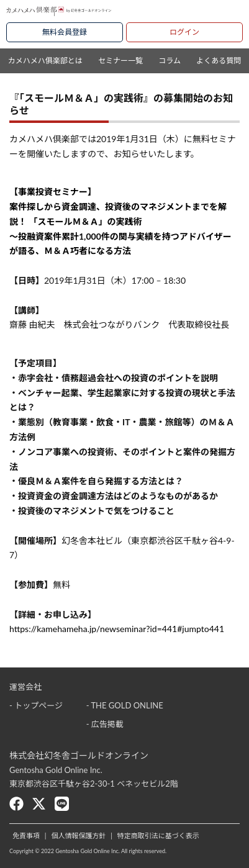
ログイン (184, 32)
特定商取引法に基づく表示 (158, 835)
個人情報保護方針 (78, 835)
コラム (170, 61)
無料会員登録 (65, 32)
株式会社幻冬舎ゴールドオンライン (79, 755)
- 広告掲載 (105, 724)
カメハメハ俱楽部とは (45, 61)
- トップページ (36, 705)
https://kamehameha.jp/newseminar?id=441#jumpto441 (117, 629)
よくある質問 (219, 61)
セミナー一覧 (120, 61)
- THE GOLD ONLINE (125, 705)
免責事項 (26, 835)
